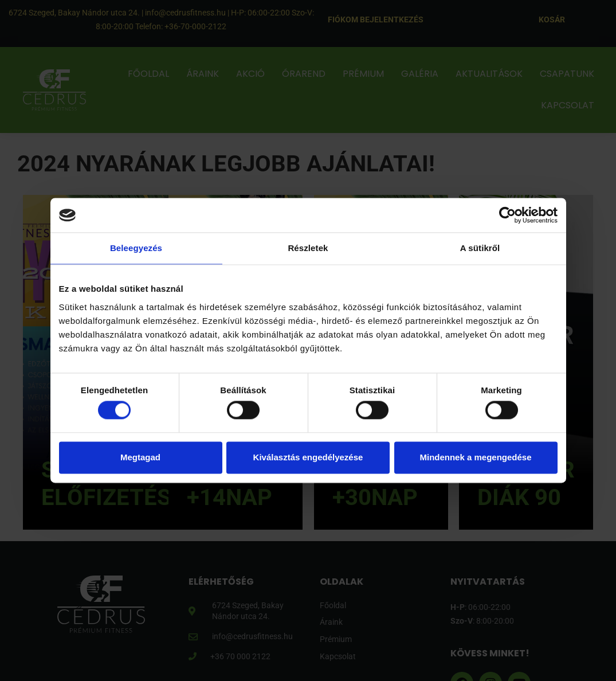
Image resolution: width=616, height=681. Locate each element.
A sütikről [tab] (480, 248)
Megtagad (140, 457)
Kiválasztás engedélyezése (308, 457)
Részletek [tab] (308, 248)
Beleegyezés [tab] (136, 248)
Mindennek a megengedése (475, 457)
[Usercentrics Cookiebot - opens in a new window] (507, 215)
